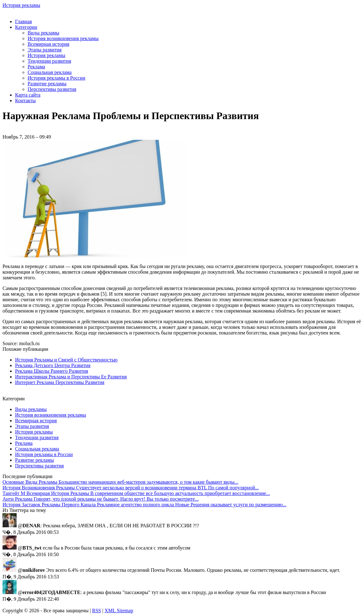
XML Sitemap (119, 611)
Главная (24, 21)
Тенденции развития (49, 61)
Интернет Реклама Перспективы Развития (60, 382)
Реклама (36, 67)
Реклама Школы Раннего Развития (52, 371)
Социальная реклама (50, 72)
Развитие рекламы (47, 84)
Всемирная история (48, 44)
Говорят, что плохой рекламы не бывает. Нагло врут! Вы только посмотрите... (101, 499)
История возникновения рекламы (63, 38)
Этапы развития (45, 50)
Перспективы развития (52, 89)
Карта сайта (28, 95)
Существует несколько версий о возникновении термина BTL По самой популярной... (131, 488)
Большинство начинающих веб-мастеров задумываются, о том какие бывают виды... (120, 482)
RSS (97, 611)
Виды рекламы (43, 33)
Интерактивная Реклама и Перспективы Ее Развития (71, 377)
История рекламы (21, 5)
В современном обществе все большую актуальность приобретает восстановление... (136, 493)
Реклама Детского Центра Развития (53, 365)
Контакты (25, 100)
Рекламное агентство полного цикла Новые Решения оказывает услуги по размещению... (144, 505)
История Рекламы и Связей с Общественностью (66, 360)
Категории (26, 27)
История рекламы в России (56, 78)
